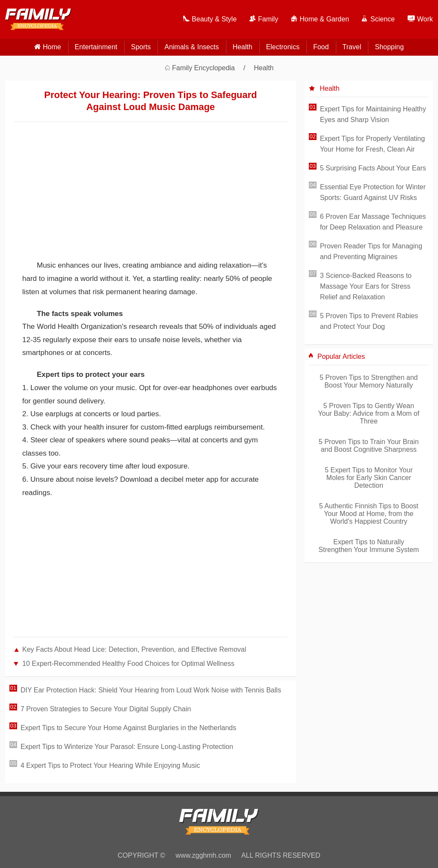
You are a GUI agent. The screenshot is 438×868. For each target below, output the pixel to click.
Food (321, 47)
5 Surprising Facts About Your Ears (373, 168)
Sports (141, 47)
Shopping (389, 47)
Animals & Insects (191, 47)
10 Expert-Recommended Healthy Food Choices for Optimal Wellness (128, 664)
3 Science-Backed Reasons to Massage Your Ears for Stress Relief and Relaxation (366, 286)
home (52, 47)
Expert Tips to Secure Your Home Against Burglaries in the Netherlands (128, 728)
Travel (352, 47)
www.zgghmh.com (204, 855)
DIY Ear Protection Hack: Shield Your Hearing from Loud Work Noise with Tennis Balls (151, 690)
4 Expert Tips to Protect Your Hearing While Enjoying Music (110, 765)
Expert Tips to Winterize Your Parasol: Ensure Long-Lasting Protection (127, 747)
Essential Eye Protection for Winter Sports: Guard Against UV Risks (373, 192)
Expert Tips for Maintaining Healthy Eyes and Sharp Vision (373, 114)
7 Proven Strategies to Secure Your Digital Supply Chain (106, 709)
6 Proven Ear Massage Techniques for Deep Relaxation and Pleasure (373, 222)
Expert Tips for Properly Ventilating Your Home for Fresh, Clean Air (372, 144)
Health (243, 47)
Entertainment (96, 47)
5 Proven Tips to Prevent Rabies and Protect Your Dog (369, 321)
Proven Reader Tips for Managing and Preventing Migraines (371, 251)
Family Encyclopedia (203, 68)
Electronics (283, 47)
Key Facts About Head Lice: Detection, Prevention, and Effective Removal (134, 649)
